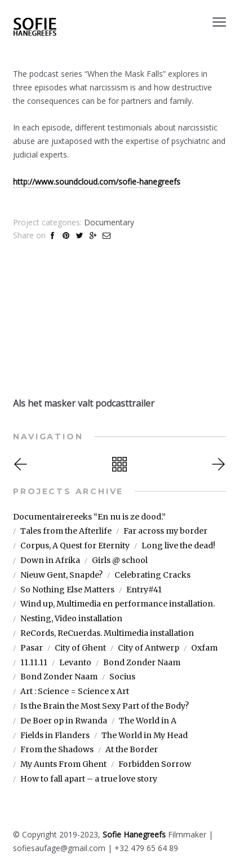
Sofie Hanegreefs (134, 834)
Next (217, 464)
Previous (22, 464)
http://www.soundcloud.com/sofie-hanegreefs (97, 182)
